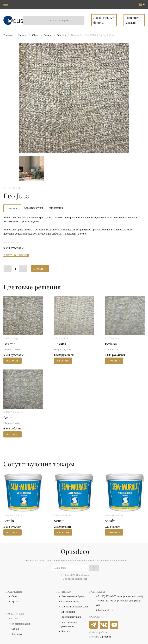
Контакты (17, 634)
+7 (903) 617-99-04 (106, 601)
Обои (35, 35)
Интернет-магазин (133, 20)
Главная (8, 35)
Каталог (22, 35)
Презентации (69, 612)
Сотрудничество (70, 602)
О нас (15, 619)
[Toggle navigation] (6, 4)
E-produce (105, 637)
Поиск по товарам (58, 20)
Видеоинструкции (71, 617)
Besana (47, 35)
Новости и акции (21, 624)
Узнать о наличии (16, 255)
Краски (15, 602)
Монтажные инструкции (75, 607)
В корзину (40, 269)
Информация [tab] (56, 208)
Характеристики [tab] (33, 208)
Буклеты (66, 631)
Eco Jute (61, 35)
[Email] (75, 568)
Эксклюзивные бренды (104, 20)
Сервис (15, 629)
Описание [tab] (12, 208)
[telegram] (94, 625)
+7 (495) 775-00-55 (106, 596)
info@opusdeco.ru (106, 610)
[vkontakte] (104, 625)
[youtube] (114, 625)
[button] (142, 4)
